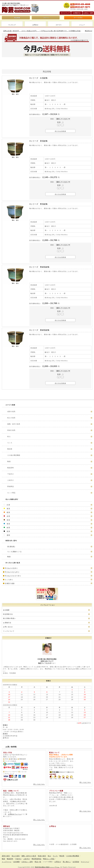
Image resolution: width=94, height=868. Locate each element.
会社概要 (6, 610)
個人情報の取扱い (9, 618)
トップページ (7, 860)
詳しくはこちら (39, 784)
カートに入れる (60, 131)
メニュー (82, 25)
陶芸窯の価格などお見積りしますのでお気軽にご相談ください (23, 31)
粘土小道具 (16, 854)
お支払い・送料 (27, 860)
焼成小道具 (42, 854)
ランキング (12, 25)
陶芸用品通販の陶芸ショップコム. (47, 865)
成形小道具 (6, 854)
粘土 (49, 854)
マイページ (85, 860)
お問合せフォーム (14, 812)
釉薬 (3, 857)
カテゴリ (59, 25)
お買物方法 (7, 623)
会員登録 (76, 860)
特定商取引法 (8, 614)
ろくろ (55, 854)
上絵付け (27, 857)
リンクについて (9, 631)
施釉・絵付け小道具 (29, 854)
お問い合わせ (8, 627)
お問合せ (35, 25)
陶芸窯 (62, 854)
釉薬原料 (10, 857)
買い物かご (67, 860)
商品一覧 (38, 860)
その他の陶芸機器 (73, 854)
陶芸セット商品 (49, 857)
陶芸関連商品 (37, 857)
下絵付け (18, 857)
